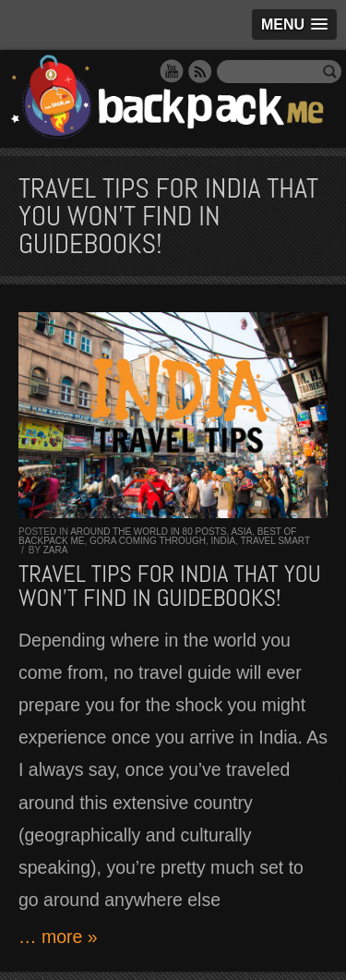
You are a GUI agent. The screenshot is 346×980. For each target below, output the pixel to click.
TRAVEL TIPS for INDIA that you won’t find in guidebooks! (170, 586)
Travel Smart (275, 541)
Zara (56, 550)
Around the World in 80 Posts (148, 532)
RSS (200, 71)
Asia (241, 532)
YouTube (172, 71)
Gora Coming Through (148, 541)
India (224, 541)
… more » (58, 937)
